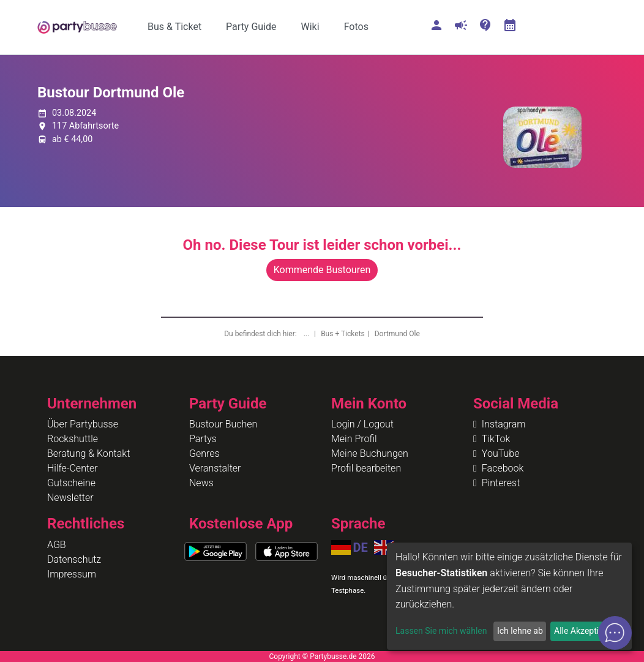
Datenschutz (74, 559)
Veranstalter (215, 468)
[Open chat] (615, 633)
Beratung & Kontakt (88, 453)
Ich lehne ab (520, 631)
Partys (203, 439)
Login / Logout (362, 424)
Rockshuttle (73, 439)
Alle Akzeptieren (585, 631)
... (307, 334)
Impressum (72, 574)
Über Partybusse (83, 424)
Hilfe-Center (73, 468)
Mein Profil (354, 439)
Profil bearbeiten (366, 468)
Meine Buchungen (370, 453)
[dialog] (509, 596)
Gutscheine (71, 483)
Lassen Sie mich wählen (441, 631)
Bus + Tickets (343, 334)
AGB (57, 545)
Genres (204, 453)
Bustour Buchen (223, 424)
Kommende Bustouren (322, 270)
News (201, 483)
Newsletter (70, 498)
